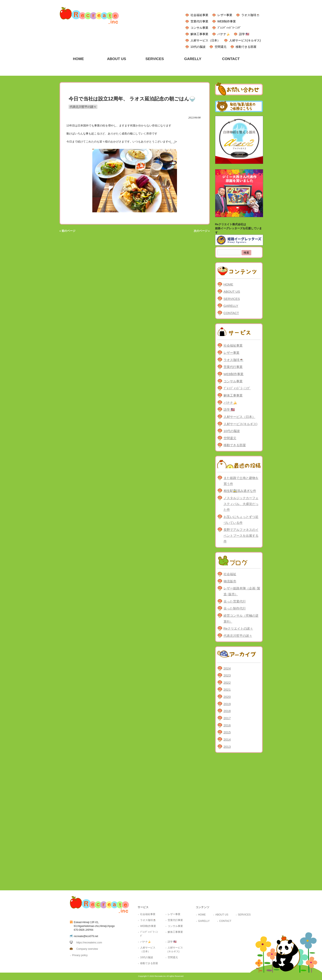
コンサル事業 (199, 28)
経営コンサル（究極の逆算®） (241, 618)
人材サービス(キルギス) (245, 40)
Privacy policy (80, 955)
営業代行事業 (199, 21)
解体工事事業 (199, 34)
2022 (227, 683)
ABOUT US (232, 292)
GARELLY (231, 306)
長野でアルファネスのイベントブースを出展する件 (241, 535)
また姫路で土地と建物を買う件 (241, 481)
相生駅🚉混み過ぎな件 (240, 491)
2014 (227, 739)
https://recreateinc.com (89, 943)
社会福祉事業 (199, 15)
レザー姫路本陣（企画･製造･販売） (242, 591)
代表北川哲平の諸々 (83, 107)
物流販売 (230, 581)
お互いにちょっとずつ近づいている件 (241, 520)
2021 (227, 690)
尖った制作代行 (235, 608)
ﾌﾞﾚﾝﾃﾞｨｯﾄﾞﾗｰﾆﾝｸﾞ (229, 28)
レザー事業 (225, 15)
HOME (228, 284)
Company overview (87, 949)
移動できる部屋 (246, 47)
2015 (227, 732)
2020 (227, 697)
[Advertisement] (239, 821)
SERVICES (232, 299)
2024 (227, 668)
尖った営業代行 (235, 601)
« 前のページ (68, 231)
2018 (227, 711)
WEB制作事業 (227, 21)
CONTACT (231, 313)
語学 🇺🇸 (244, 34)
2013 (227, 747)
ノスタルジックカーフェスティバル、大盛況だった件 (241, 504)
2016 (227, 725)
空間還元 (221, 47)
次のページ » (202, 231)
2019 (227, 704)
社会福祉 (230, 574)
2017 (227, 718)
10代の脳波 (198, 47)
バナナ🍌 (224, 34)
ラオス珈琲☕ (251, 15)
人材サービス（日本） (205, 40)
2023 (227, 675)
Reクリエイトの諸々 (238, 628)
